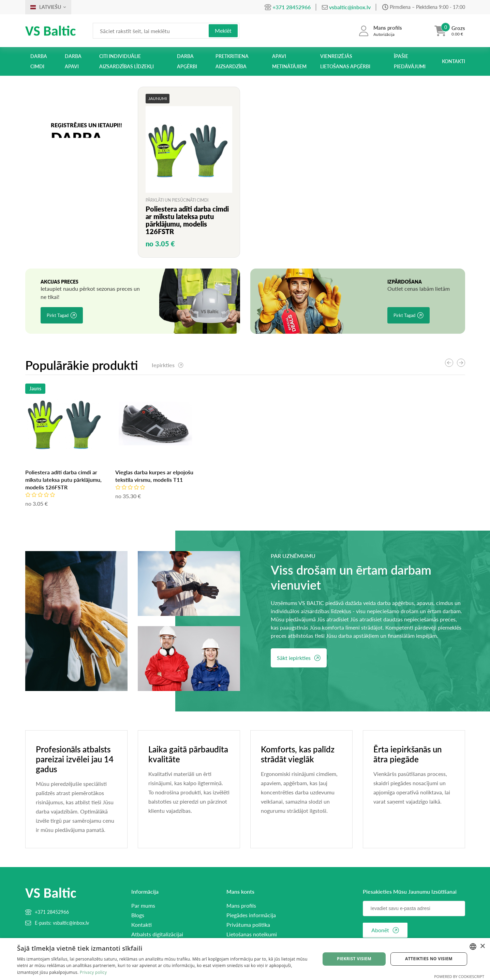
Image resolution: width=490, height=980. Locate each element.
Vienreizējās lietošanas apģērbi (345, 61)
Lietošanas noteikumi (252, 934)
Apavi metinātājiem (289, 61)
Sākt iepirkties (299, 658)
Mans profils (241, 906)
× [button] (482, 946)
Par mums (143, 906)
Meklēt (223, 31)
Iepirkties (168, 365)
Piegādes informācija (251, 915)
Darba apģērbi (187, 61)
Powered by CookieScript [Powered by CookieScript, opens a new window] (459, 976)
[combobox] (473, 947)
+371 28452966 (292, 7)
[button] (461, 363)
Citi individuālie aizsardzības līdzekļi (127, 61)
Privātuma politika (248, 925)
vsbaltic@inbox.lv (350, 7)
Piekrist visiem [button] (354, 959)
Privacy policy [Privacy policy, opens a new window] (93, 972)
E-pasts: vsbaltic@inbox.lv (62, 923)
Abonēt (385, 930)
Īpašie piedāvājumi (410, 61)
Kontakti (454, 61)
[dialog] (245, 959)
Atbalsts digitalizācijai (157, 934)
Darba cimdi (39, 61)
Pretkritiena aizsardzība (232, 61)
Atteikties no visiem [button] (429, 959)
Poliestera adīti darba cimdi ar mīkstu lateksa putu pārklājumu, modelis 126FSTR (153, 480)
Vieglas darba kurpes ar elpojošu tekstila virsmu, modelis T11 (64, 476)
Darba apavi (73, 61)
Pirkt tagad (62, 315)
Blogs (138, 915)
